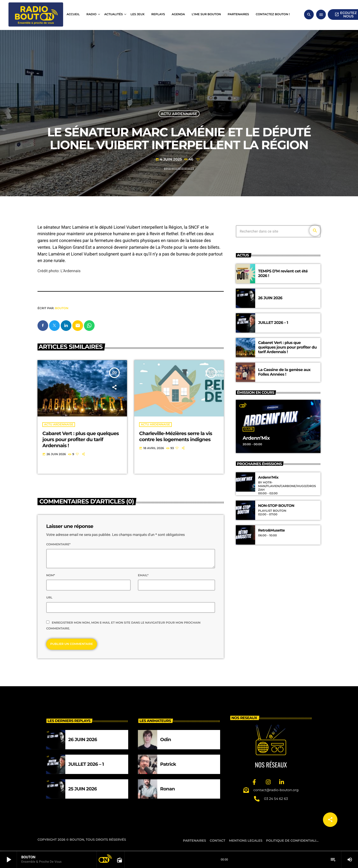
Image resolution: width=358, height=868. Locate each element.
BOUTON (62, 308)
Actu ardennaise (179, 114)
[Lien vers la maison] (36, 15)
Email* (143, 576)
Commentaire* (58, 545)
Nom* (51, 576)
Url (49, 598)
